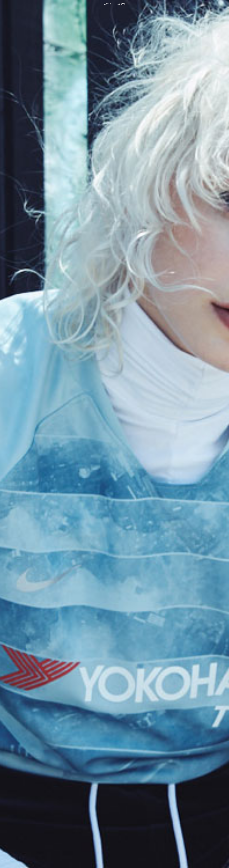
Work (107, 4)
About (121, 4)
